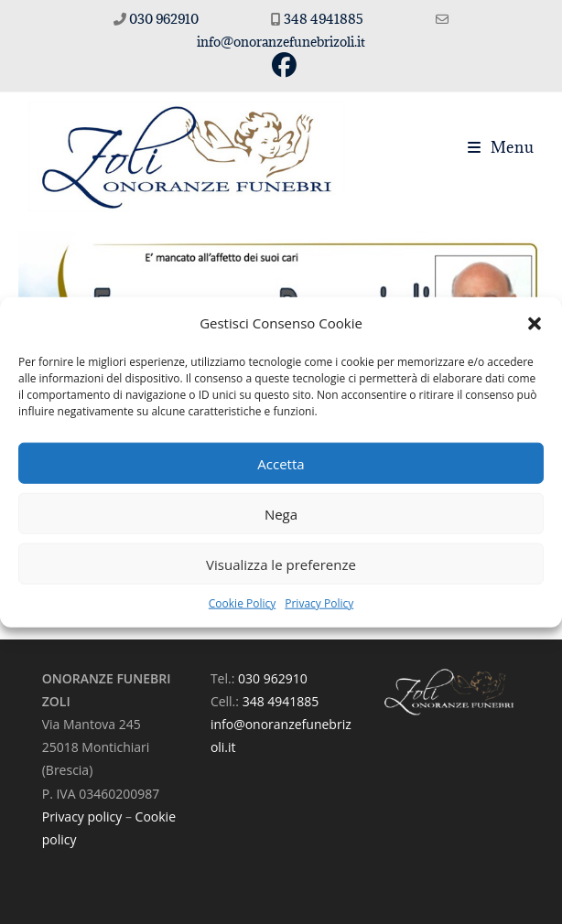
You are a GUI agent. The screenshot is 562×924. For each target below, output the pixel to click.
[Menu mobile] (501, 147)
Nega (281, 513)
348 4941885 (325, 19)
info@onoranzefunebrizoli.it (281, 42)
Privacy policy (82, 817)
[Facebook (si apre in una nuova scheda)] (281, 65)
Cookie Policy (242, 603)
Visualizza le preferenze (281, 564)
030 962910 (164, 19)
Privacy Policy (319, 603)
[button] (535, 323)
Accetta (281, 463)
